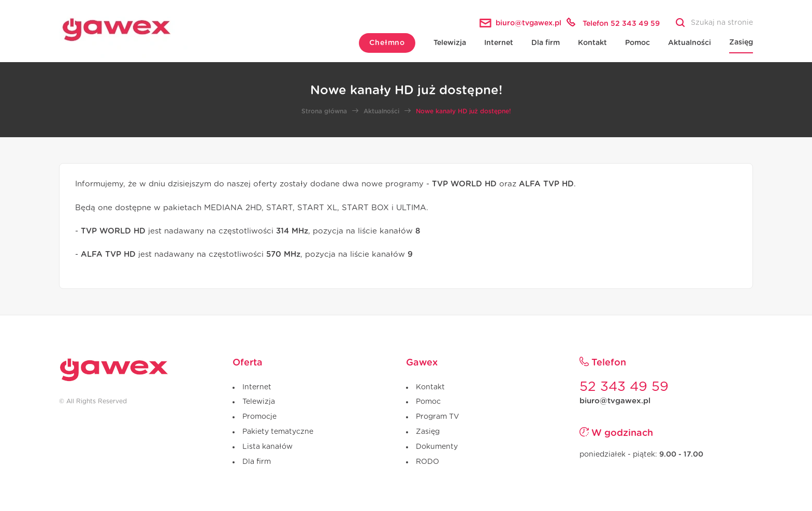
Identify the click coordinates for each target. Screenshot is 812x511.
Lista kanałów (267, 447)
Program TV (437, 417)
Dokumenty (437, 447)
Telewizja (450, 43)
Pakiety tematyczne (278, 432)
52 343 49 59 (624, 387)
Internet (499, 43)
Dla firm (546, 43)
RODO (427, 462)
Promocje (259, 417)
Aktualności (690, 43)
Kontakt (592, 43)
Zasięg (741, 42)
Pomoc (637, 43)
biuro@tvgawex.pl (615, 401)
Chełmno (387, 43)
